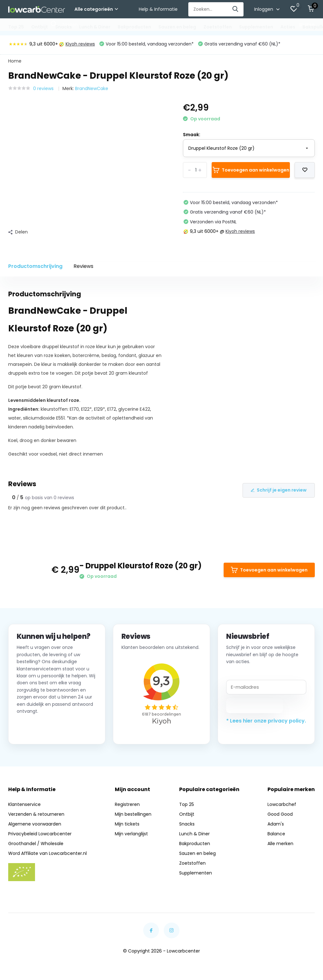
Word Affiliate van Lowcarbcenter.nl (47, 853)
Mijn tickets (127, 824)
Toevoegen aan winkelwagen (251, 170)
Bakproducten (134, 27)
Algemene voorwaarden (35, 824)
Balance (276, 834)
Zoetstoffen (218, 27)
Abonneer (255, 705)
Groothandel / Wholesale (36, 844)
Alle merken (280, 844)
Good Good (280, 814)
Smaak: (192, 135)
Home (15, 61)
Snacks (64, 27)
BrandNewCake (92, 88)
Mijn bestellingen (133, 814)
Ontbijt (40, 27)
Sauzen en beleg (177, 27)
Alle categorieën (96, 9)
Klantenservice (24, 804)
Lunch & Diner (95, 27)
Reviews (83, 266)
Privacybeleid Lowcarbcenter (40, 834)
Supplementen (256, 27)
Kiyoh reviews (77, 44)
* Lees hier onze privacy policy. (266, 721)
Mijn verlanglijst (131, 834)
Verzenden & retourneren (36, 814)
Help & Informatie (158, 9)
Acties (288, 27)
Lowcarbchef (282, 804)
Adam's (276, 824)
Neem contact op (45, 728)
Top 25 (16, 27)
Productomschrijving (35, 266)
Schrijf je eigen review (279, 490)
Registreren (127, 804)
